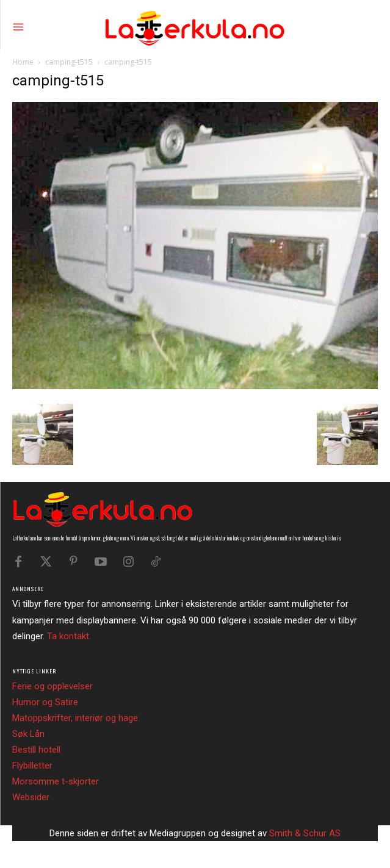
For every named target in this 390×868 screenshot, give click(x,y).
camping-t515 (69, 62)
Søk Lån (28, 734)
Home (23, 62)
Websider (31, 797)
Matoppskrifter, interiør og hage (75, 718)
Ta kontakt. (69, 636)
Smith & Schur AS (305, 833)
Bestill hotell (36, 750)
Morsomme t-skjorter (56, 781)
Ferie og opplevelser (52, 686)
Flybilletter (32, 766)
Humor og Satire (45, 702)
